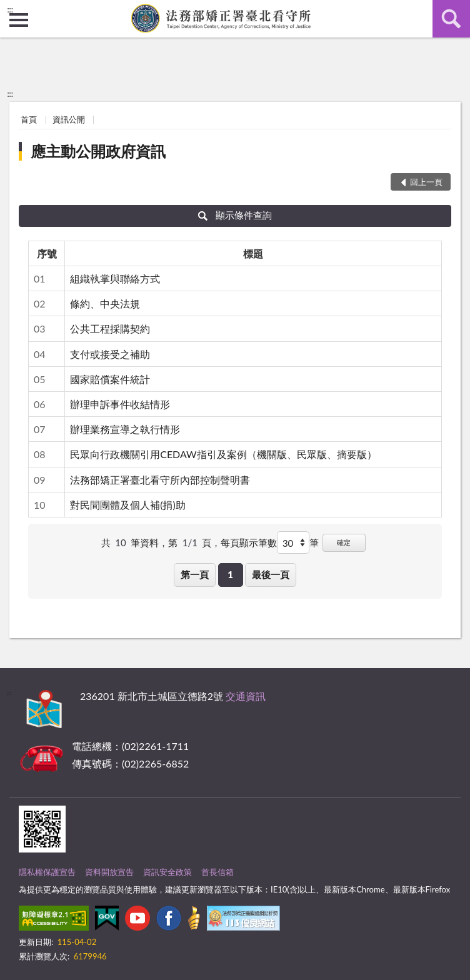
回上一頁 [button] (426, 182)
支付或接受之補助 (110, 354)
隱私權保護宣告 (47, 872)
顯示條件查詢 (235, 215)
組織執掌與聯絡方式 (115, 278)
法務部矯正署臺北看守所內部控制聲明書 (160, 480)
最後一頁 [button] (271, 574)
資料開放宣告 (109, 872)
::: (10, 9)
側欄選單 (19, 20)
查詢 (451, 19)
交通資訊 (246, 696)
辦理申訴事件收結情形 (120, 404)
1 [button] (230, 574)
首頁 (29, 119)
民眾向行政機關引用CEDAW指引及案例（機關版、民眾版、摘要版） (223, 454)
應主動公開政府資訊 (98, 151)
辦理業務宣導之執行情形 (125, 429)
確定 (344, 542)
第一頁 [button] (195, 574)
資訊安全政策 (167, 872)
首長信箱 (217, 872)
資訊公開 (69, 119)
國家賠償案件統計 (110, 379)
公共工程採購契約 (110, 328)
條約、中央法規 (105, 303)
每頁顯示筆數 (249, 542)
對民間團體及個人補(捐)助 (128, 505)
